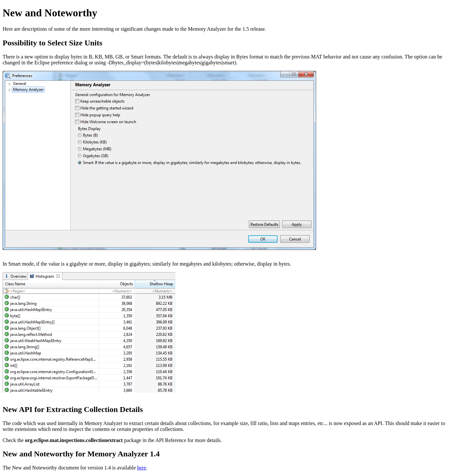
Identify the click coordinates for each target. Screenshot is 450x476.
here (142, 468)
